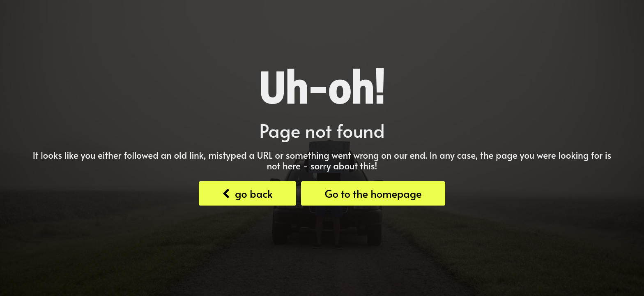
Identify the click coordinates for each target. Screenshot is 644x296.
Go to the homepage (373, 193)
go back (247, 193)
